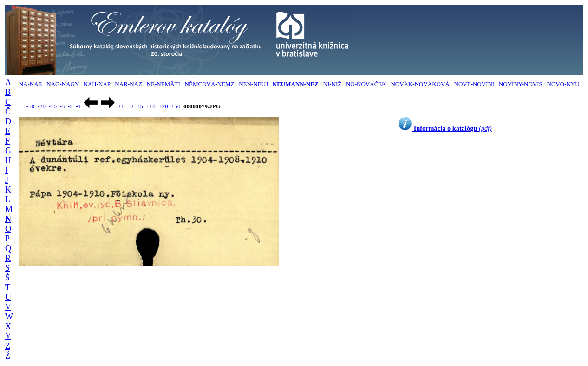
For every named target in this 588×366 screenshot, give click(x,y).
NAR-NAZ (128, 84)
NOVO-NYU (563, 84)
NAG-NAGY (63, 84)
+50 (176, 106)
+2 (131, 106)
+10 (151, 106)
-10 (53, 106)
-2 (70, 106)
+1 (121, 106)
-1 (78, 106)
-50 (30, 106)
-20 (42, 106)
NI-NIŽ (333, 84)
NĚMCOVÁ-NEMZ (210, 84)
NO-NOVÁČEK (366, 84)
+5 (140, 106)
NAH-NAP (97, 84)
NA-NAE (31, 84)
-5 (62, 106)
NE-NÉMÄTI (163, 84)
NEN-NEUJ (253, 84)
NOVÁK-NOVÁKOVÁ (420, 84)
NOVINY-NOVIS (521, 84)
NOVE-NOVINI (474, 84)
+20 (163, 106)
